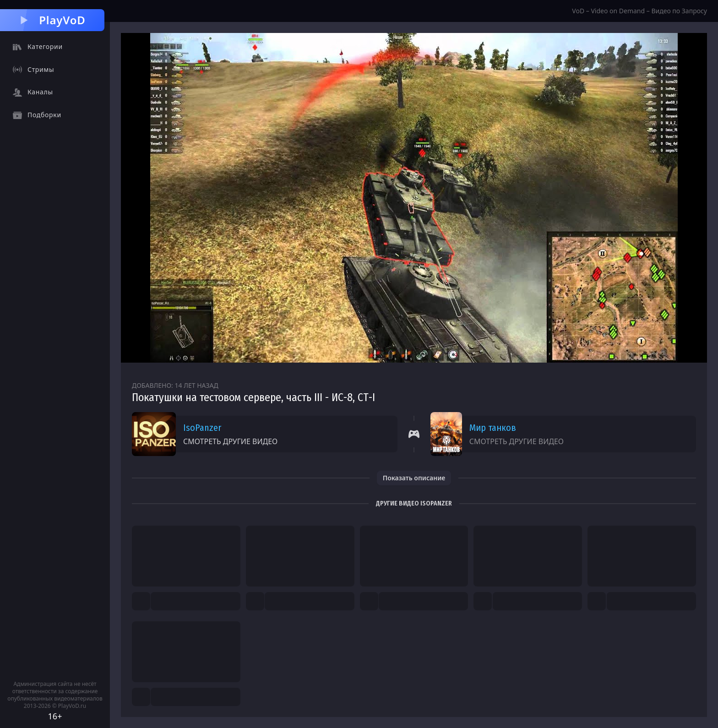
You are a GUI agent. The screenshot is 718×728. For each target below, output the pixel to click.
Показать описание (414, 478)
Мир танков (493, 428)
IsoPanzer (202, 428)
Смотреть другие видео (230, 441)
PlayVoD (52, 20)
